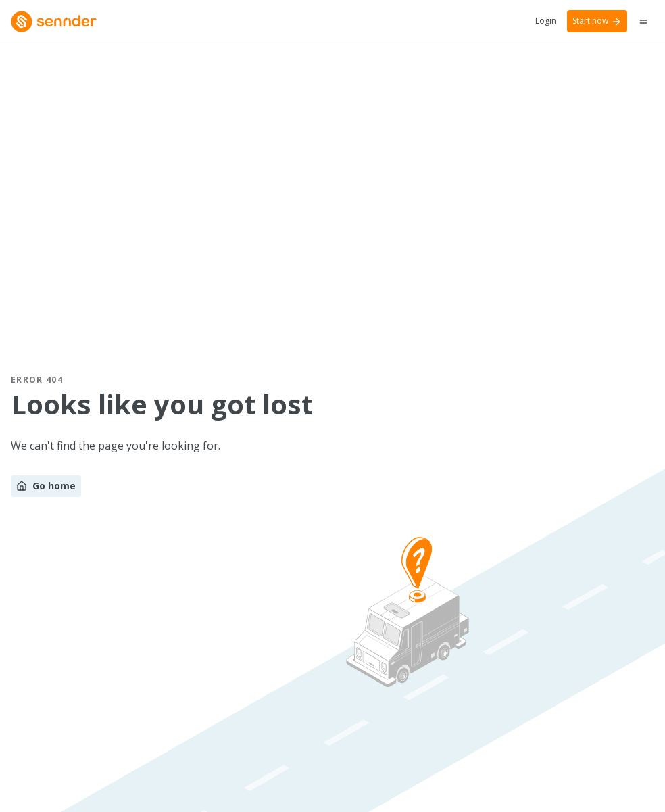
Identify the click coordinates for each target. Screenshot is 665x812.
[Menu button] (643, 22)
